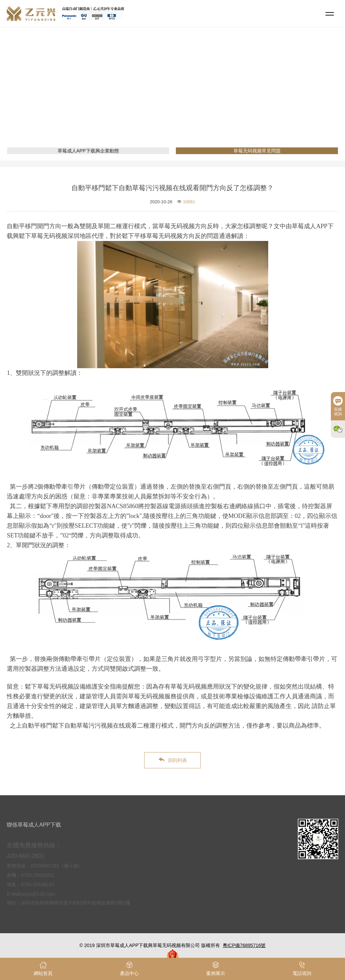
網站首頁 (146, 96)
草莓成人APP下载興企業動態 (88, 151)
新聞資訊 (172, 96)
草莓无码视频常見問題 (213, 96)
